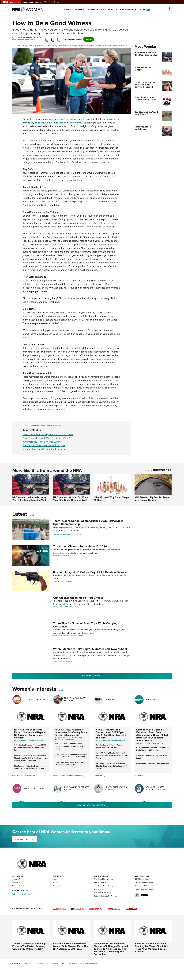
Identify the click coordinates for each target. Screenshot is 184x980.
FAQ (64, 964)
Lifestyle (21, 40)
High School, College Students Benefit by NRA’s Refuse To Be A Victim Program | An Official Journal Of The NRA (31, 759)
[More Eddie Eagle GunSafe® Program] (84, 776)
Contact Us (16, 880)
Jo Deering (57, 426)
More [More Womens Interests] (60, 691)
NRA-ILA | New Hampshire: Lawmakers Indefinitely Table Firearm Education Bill (71, 733)
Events (61, 534)
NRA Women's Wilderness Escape (77, 789)
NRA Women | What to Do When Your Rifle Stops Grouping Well (30, 499)
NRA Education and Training (68, 739)
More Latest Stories (102, 676)
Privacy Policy (17, 964)
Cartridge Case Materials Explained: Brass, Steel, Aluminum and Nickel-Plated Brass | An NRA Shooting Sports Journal (152, 736)
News (66, 9)
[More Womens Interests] (63, 691)
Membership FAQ (141, 887)
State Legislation (62, 738)
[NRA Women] (145, 776)
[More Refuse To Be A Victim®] (35, 776)
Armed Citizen (95, 9)
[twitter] (54, 38)
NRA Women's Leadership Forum (106, 887)
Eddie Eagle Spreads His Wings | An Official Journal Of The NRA (69, 764)
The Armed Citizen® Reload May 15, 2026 (80, 546)
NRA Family (110, 700)
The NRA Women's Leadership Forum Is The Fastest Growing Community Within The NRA (29, 947)
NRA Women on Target (102, 893)
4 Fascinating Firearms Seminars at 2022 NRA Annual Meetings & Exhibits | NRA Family (30, 748)
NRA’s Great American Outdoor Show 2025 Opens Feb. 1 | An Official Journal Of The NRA (111, 734)
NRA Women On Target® (35, 789)
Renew (33, 2)
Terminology (70, 607)
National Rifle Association (111, 741)
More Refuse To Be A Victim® (23, 776)
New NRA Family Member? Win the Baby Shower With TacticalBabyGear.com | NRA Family (112, 756)
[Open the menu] (148, 9)
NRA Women (151, 700)
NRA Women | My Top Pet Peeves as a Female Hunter (153, 499)
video (139, 744)
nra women (146, 744)
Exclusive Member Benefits (145, 883)
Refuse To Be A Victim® (35, 700)
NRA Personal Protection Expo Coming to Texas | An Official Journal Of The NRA (30, 768)
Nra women (23, 741)
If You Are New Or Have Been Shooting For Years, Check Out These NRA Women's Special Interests (151, 948)
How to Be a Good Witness (41, 426)
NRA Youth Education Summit (116, 789)
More (31, 515)
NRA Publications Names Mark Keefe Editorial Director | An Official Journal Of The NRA (112, 767)
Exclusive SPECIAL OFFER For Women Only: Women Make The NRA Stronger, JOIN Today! (71, 947)
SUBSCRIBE (24, 840)
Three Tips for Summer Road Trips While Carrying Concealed (85, 625)
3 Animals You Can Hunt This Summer (42, 442)
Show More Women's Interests (105, 806)
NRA (124, 741)
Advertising (17, 883)
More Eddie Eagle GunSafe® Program (68, 776)
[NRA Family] (104, 776)
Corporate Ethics (42, 964)
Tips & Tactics (30, 40)
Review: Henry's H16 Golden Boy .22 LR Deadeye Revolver (91, 572)
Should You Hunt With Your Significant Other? (46, 438)
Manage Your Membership (144, 890)
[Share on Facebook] (47, 38)
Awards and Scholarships (103, 880)
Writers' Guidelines (19, 887)
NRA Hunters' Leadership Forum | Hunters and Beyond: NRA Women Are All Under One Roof (30, 734)
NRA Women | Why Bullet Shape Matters (111, 499)
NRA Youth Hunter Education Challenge (157, 789)
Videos (78, 9)
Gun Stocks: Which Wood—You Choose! (79, 598)
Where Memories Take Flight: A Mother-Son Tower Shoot (90, 649)
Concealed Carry (76, 636)
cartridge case (157, 744)
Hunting (61, 607)
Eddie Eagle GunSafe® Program (75, 700)
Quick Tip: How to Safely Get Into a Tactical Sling (48, 434)
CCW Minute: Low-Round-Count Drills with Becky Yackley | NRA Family (153, 750)
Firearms (68, 581)
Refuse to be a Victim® (102, 890)
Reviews (61, 581)
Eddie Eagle (73, 738)
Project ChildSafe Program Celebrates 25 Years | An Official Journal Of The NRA (71, 756)
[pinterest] (60, 38)
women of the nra (36, 741)
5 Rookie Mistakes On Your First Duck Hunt (45, 449)
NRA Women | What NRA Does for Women (153, 764)
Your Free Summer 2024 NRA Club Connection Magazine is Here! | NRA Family (69, 747)
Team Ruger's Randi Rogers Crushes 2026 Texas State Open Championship (88, 522)
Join (27, 2)
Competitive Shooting (73, 534)
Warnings (55, 964)
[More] (34, 515)
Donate (40, 2)
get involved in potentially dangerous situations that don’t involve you (71, 121)
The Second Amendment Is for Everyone (44, 445)
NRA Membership (100, 883)
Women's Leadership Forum (122, 9)
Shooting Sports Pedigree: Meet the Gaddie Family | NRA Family (110, 747)
